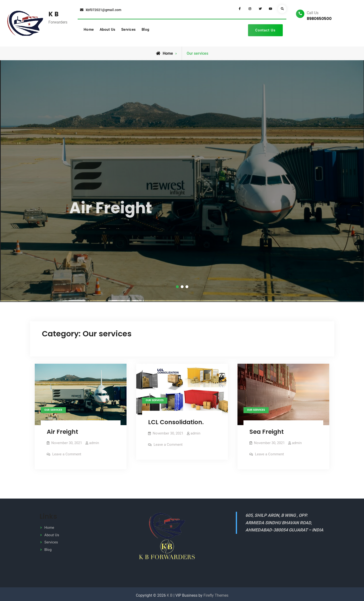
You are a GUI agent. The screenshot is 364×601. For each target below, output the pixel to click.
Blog (146, 30)
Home (89, 30)
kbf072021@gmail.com (104, 10)
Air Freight (62, 430)
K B (54, 14)
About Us (108, 30)
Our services (53, 408)
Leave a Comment (67, 452)
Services (129, 30)
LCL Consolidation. (176, 420)
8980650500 (319, 19)
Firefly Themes (216, 593)
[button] (177, 285)
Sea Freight (267, 430)
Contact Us (265, 30)
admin (94, 441)
